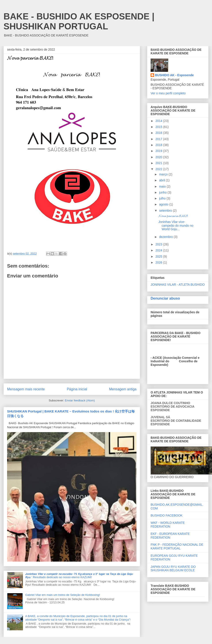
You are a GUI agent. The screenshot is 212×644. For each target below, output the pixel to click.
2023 (159, 244)
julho (163, 198)
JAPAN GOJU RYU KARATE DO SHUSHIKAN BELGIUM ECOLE (173, 569)
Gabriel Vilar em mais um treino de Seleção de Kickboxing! (63, 595)
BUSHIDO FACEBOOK (167, 515)
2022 (159, 169)
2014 (159, 121)
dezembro (166, 237)
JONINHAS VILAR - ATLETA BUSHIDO (178, 285)
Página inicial (77, 389)
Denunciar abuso (165, 298)
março (164, 174)
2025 (159, 256)
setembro (166, 211)
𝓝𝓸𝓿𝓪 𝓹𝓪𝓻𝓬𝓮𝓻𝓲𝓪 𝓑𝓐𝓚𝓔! (173, 216)
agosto (164, 204)
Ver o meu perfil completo (168, 93)
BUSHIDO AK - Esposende (174, 75)
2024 (159, 250)
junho (163, 192)
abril (162, 180)
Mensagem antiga (123, 389)
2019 (159, 151)
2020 (159, 157)
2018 (159, 145)
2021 (159, 163)
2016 (159, 133)
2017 (159, 139)
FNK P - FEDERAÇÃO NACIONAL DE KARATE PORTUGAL (177, 546)
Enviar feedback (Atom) (80, 400)
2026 (159, 262)
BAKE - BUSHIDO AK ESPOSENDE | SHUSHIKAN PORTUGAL (79, 21)
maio (163, 186)
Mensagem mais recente (26, 389)
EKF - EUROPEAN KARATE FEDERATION (170, 536)
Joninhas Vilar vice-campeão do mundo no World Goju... (176, 226)
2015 (159, 127)
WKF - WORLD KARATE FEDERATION (168, 525)
